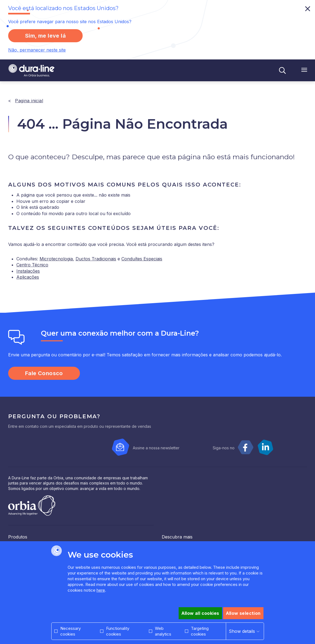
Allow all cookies (200, 613)
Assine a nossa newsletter (156, 448)
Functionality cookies (118, 631)
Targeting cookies (200, 631)
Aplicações (28, 277)
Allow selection (243, 613)
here (101, 590)
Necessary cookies (70, 631)
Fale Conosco (44, 373)
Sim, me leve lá (45, 36)
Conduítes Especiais (142, 259)
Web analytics (163, 631)
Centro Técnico (32, 265)
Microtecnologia (56, 259)
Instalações (28, 271)
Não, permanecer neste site (37, 50)
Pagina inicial (29, 101)
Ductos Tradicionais (96, 259)
